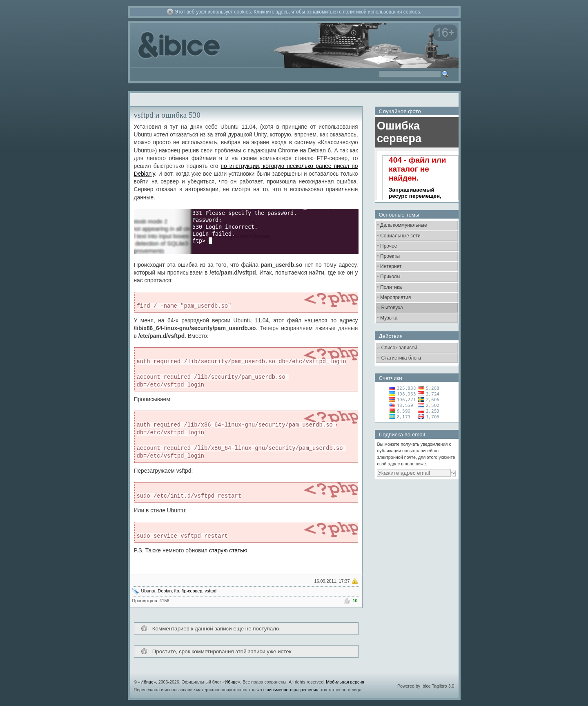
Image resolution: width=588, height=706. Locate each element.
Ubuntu (148, 591)
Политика (391, 287)
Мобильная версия (345, 682)
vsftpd (210, 591)
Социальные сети (400, 236)
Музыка (389, 318)
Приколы (390, 277)
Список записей (399, 348)
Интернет (391, 266)
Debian (165, 591)
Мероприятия (395, 297)
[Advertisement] (416, 529)
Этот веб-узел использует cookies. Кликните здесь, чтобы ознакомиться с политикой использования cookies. (298, 12)
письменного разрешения (293, 690)
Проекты (390, 256)
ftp (177, 591)
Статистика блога (401, 358)
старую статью (228, 551)
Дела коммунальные (404, 225)
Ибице (147, 682)
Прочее (389, 246)
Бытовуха (392, 308)
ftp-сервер (192, 591)
